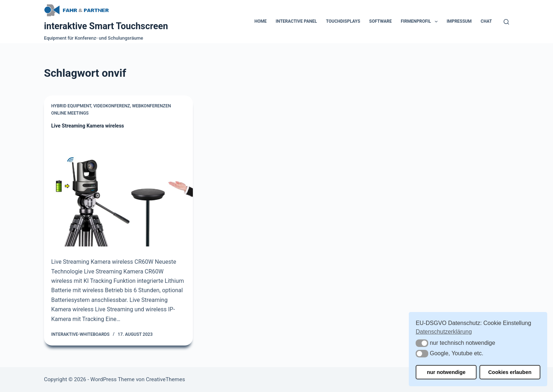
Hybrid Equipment (71, 106)
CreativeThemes (166, 379)
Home (261, 21)
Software (381, 21)
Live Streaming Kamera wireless (88, 126)
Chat (486, 21)
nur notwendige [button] (446, 372)
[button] (422, 343)
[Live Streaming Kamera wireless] (118, 191)
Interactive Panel (296, 21)
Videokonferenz (112, 106)
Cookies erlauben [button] (510, 372)
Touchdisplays (343, 21)
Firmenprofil (421, 22)
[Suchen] (506, 22)
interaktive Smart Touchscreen (106, 26)
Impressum (459, 21)
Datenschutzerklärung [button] (444, 332)
